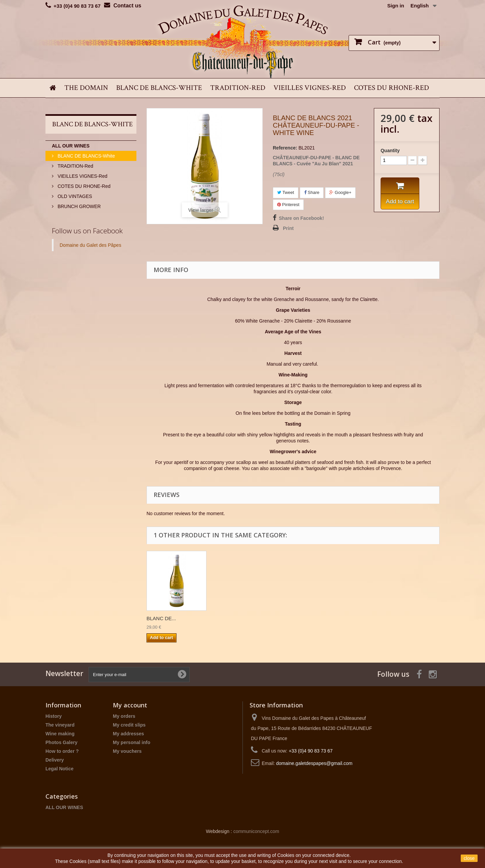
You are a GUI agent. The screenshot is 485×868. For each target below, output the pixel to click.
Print (288, 228)
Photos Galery (61, 742)
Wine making (60, 734)
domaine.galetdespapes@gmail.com (314, 763)
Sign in (396, 6)
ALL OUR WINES (71, 146)
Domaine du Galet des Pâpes (90, 245)
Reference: (285, 148)
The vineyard (60, 725)
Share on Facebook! (301, 218)
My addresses (128, 734)
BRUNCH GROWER (78, 206)
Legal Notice (59, 769)
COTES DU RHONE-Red (392, 88)
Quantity (390, 151)
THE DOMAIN (86, 88)
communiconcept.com (256, 831)
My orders (124, 716)
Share (312, 192)
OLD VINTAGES (74, 196)
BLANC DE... (161, 618)
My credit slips (129, 725)
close (469, 858)
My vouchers (127, 751)
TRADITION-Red (238, 88)
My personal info (132, 742)
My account (130, 705)
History (54, 716)
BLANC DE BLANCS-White (159, 88)
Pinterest (288, 205)
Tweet (286, 192)
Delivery (55, 760)
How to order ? (62, 751)
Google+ (340, 192)
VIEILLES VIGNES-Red (310, 88)
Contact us (127, 6)
